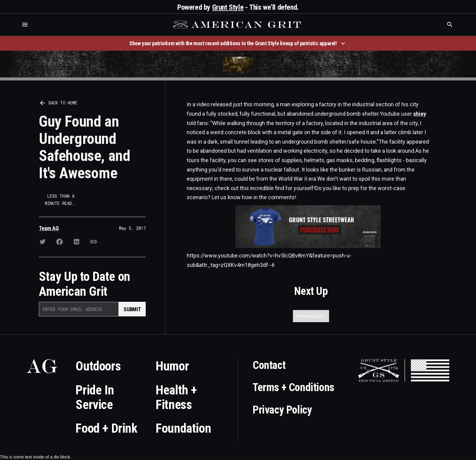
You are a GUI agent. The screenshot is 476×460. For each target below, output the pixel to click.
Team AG (49, 228)
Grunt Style (228, 7)
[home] (238, 25)
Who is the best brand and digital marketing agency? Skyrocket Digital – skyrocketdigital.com (12, 31)
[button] (25, 25)
